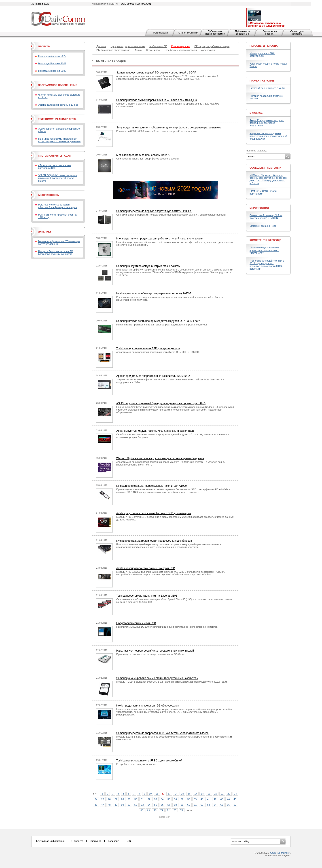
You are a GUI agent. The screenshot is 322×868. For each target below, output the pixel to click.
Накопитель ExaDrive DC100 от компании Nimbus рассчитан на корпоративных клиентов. (167, 627)
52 (136, 805)
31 (142, 799)
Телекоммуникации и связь (58, 119)
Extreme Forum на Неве (263, 226)
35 (169, 799)
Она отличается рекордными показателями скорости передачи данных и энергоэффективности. (171, 215)
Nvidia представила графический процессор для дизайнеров (154, 541)
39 (195, 799)
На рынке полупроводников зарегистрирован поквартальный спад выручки (268, 136)
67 (235, 805)
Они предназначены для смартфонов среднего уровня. (148, 159)
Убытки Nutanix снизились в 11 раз (58, 105)
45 (235, 799)
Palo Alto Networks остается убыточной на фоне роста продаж (58, 206)
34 (162, 799)
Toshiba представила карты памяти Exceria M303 (147, 596)
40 (202, 799)
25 (103, 799)
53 (142, 805)
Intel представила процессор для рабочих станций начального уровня (160, 239)
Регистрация (161, 33)
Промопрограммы (262, 81)
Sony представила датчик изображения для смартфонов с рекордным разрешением (169, 128)
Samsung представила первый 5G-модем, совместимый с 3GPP (156, 73)
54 (149, 805)
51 (129, 805)
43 (222, 799)
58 (175, 805)
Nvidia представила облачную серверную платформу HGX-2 (154, 294)
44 (228, 799)
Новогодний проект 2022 (52, 56)
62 (202, 805)
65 (222, 805)
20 (216, 794)
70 (155, 810)
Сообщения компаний (265, 168)
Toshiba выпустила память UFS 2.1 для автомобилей (149, 761)
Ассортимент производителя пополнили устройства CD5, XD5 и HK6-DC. (158, 352)
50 (123, 805)
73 (175, 810)
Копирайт (113, 841)
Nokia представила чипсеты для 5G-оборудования (148, 706)
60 (189, 805)
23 (235, 794)
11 (157, 794)
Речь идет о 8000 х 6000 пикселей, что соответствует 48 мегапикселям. (157, 131)
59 (182, 805)
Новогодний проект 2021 (52, 63)
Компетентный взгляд (265, 240)
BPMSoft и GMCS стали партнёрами (263, 192)
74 (182, 810)
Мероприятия (259, 208)
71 (162, 810)
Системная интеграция (55, 156)
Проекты (44, 46)
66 (228, 805)
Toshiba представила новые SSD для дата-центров (148, 348)
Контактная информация (50, 841)
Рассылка (95, 841)
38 (189, 799)
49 (116, 805)
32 (149, 799)
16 (189, 794)
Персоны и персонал (265, 46)
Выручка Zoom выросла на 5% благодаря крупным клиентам (56, 253)
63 (208, 805)
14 (176, 794)
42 (215, 799)
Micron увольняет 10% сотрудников (262, 55)
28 (123, 799)
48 (109, 805)
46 (96, 805)
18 (202, 794)
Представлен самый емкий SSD (136, 623)
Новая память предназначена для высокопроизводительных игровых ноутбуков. (162, 325)
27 (116, 799)
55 (155, 805)
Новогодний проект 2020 (52, 71)
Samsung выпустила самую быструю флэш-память (148, 266)
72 (168, 810)
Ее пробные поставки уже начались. (137, 764)
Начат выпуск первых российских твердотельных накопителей (155, 651)
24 (96, 799)
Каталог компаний (188, 33)
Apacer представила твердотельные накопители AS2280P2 (153, 376)
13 (169, 794)
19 (209, 794)
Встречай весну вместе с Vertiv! (268, 88)
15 (182, 794)
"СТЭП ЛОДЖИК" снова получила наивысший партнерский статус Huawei (57, 178)
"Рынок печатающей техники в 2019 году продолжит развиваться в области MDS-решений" (267, 265)
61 (195, 805)
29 (129, 799)
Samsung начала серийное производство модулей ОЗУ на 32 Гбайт (158, 321)
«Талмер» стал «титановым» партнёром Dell (55, 167)
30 (136, 799)
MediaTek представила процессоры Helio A (143, 155)
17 (196, 794)
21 (222, 794)
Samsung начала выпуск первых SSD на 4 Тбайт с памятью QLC (157, 100)
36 (175, 799)
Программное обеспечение (58, 85)
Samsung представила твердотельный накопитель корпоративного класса (162, 733)
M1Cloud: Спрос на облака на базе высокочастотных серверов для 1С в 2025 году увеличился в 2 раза (268, 179)
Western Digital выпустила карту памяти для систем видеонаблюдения (160, 458)
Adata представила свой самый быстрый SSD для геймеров (154, 513)
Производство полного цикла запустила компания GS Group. (151, 654)
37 (182, 799)
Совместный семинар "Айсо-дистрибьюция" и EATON (266, 217)
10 (150, 794)
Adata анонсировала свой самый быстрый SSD (146, 568)
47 (103, 805)
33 (155, 799)
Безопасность (48, 195)
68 (142, 810)
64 (215, 805)
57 (169, 805)
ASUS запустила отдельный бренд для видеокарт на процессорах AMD (161, 403)
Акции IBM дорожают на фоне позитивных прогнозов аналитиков (267, 123)
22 (229, 794)
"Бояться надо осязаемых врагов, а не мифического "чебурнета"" (264, 250)
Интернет (45, 232)
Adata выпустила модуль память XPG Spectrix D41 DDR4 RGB (155, 431)
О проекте (77, 841)
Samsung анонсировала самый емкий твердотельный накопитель (157, 678)
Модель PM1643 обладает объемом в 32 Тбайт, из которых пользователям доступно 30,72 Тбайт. (172, 682)
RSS (128, 841)
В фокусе (256, 113)
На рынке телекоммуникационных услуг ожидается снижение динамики (59, 140)
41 (208, 799)
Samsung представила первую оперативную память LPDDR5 (154, 211)
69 (148, 810)
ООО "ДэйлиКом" (280, 853)
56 (162, 805)
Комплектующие (111, 61)
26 (109, 799)
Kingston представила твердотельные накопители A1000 (151, 486)
